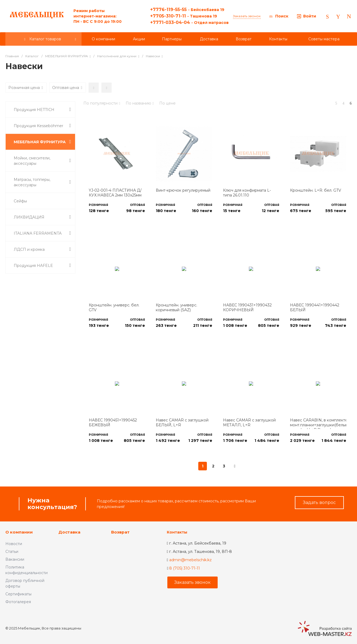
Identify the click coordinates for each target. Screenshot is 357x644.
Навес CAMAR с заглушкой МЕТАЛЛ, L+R (249, 423)
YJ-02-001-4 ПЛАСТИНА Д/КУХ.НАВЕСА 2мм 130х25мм (115, 193)
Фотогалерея (18, 602)
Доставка (69, 532)
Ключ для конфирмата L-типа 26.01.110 (247, 193)
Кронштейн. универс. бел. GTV (114, 307)
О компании (19, 532)
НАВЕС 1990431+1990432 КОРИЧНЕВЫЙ (247, 307)
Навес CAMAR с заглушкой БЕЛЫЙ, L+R (182, 423)
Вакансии (15, 559)
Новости (14, 544)
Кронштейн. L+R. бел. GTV (316, 190)
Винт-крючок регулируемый (183, 190)
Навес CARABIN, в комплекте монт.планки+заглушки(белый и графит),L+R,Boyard (319, 425)
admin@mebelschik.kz (190, 560)
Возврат (120, 532)
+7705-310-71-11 (184, 16)
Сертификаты (18, 594)
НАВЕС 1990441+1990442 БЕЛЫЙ (315, 307)
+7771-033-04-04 (189, 22)
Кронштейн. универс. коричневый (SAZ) (176, 307)
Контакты (177, 532)
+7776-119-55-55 (187, 10)
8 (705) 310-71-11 (185, 568)
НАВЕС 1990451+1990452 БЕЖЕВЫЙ (113, 423)
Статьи (12, 552)
